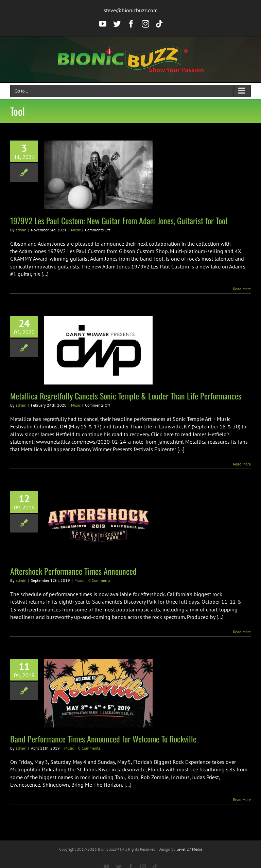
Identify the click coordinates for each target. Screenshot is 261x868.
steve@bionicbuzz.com (131, 10)
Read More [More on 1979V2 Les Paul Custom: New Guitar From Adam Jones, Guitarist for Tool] (242, 289)
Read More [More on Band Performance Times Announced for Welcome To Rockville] (242, 799)
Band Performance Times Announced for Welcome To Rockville (103, 739)
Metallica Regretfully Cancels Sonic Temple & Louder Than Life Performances (126, 396)
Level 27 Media (189, 849)
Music (76, 230)
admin (21, 230)
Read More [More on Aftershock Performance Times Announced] (242, 632)
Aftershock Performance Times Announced (73, 571)
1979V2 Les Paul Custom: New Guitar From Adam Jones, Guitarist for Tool (119, 220)
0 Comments (99, 580)
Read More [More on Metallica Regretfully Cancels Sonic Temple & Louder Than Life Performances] (242, 464)
